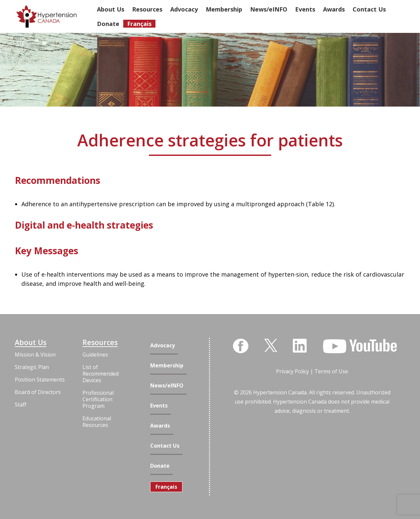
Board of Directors (38, 392)
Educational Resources (97, 422)
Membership (167, 366)
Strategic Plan (32, 367)
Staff (21, 405)
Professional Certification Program (98, 399)
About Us (31, 342)
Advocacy (163, 346)
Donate (160, 466)
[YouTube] (360, 346)
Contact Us (165, 446)
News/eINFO (167, 386)
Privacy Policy (292, 371)
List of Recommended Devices (101, 374)
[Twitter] (271, 345)
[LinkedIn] (300, 346)
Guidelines (95, 355)
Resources (100, 342)
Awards (160, 426)
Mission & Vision (35, 355)
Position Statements (40, 380)
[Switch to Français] (166, 487)
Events (159, 406)
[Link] (47, 16)
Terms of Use (331, 371)
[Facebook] (241, 346)
